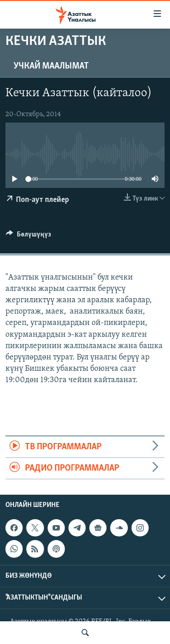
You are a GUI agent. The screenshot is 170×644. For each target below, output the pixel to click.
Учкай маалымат (51, 66)
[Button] (29, 236)
